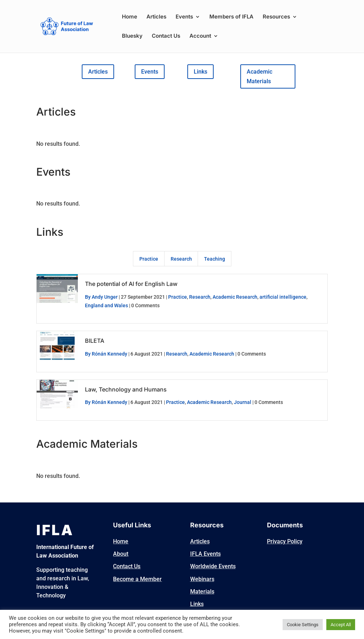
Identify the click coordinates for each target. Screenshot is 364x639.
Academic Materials (259, 76)
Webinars (202, 579)
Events (184, 17)
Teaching (215, 259)
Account (200, 36)
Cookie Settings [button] (303, 625)
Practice (149, 259)
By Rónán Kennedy (106, 354)
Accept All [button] (341, 625)
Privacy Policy (285, 541)
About (121, 554)
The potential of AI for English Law (131, 284)
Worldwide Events (213, 566)
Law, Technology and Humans (126, 389)
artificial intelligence (283, 297)
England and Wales (106, 305)
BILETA (95, 341)
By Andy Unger (101, 297)
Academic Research (235, 297)
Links (200, 72)
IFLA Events (205, 554)
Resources (276, 17)
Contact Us (166, 36)
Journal (243, 402)
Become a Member (137, 579)
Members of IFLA (231, 17)
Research (181, 259)
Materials (202, 592)
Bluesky (132, 36)
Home (130, 17)
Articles (156, 17)
